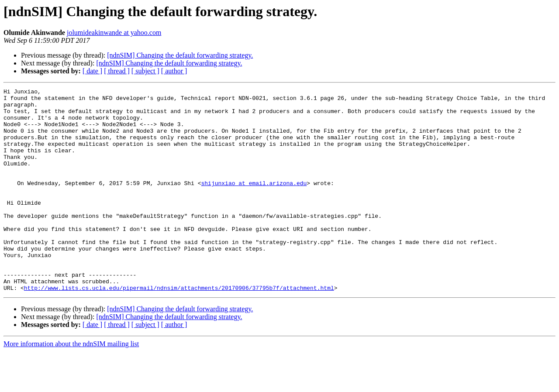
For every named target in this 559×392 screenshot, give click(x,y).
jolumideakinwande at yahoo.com (114, 33)
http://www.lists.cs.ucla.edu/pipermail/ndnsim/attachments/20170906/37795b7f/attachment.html (179, 328)
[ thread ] (117, 71)
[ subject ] (145, 71)
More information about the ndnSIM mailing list (71, 384)
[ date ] (92, 71)
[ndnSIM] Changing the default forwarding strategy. (180, 55)
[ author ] (174, 71)
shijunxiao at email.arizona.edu (254, 203)
